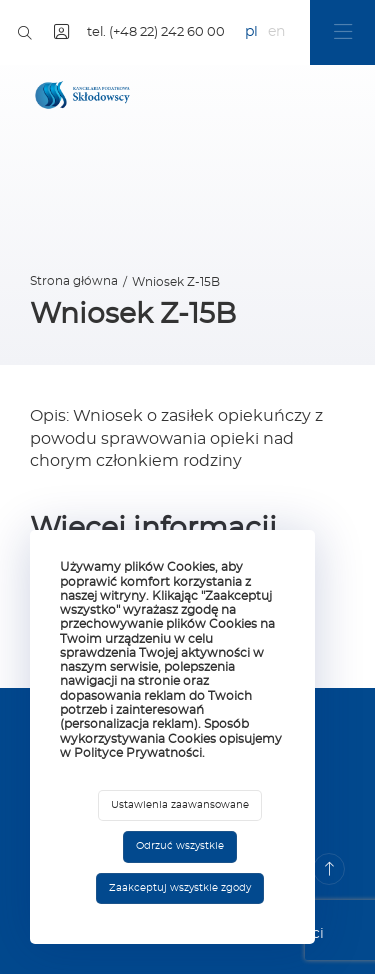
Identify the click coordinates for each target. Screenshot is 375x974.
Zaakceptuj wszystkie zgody (180, 888)
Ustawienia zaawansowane (180, 805)
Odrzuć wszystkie (180, 846)
